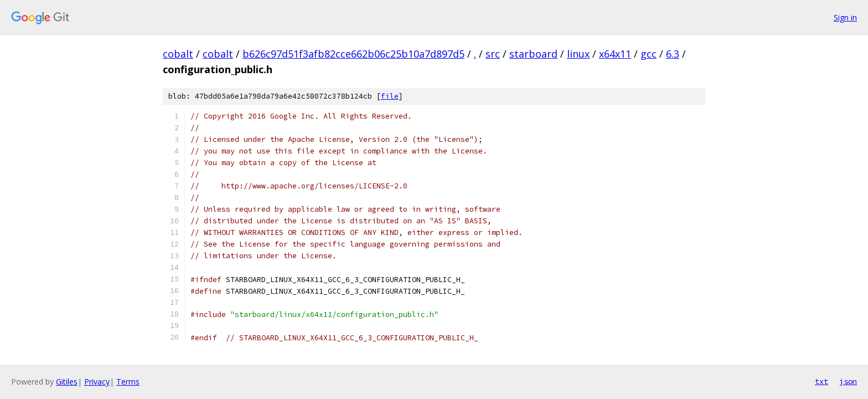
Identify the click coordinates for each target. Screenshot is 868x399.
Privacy (97, 382)
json (848, 381)
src (493, 54)
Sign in (845, 17)
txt (821, 381)
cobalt (178, 54)
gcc (649, 54)
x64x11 (615, 54)
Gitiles (67, 382)
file (390, 96)
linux (578, 54)
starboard (533, 54)
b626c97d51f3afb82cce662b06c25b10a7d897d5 (353, 54)
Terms (128, 382)
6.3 (673, 54)
